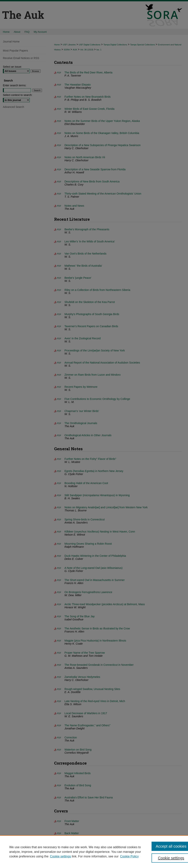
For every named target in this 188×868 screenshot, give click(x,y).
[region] (94, 852)
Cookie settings (61, 856)
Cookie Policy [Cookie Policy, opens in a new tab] (129, 856)
